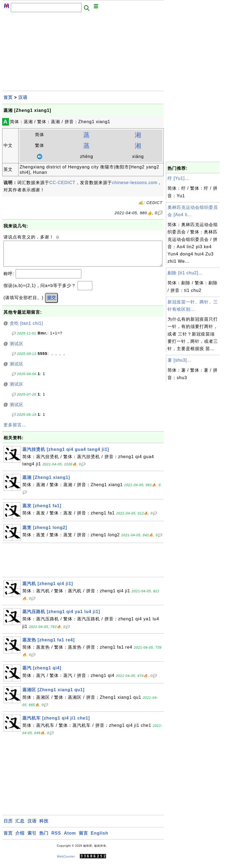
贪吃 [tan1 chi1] (26, 329)
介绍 (20, 838)
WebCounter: (67, 862)
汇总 (20, 826)
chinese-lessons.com (135, 183)
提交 (51, 303)
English (100, 838)
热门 (44, 838)
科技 (44, 826)
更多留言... (15, 430)
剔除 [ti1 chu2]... (185, 273)
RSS (56, 838)
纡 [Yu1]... (178, 178)
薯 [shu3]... (179, 360)
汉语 (23, 97)
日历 (8, 826)
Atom (70, 838)
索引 (32, 838)
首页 (8, 97)
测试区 (17, 349)
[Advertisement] (83, 53)
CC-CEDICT (62, 183)
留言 (83, 838)
